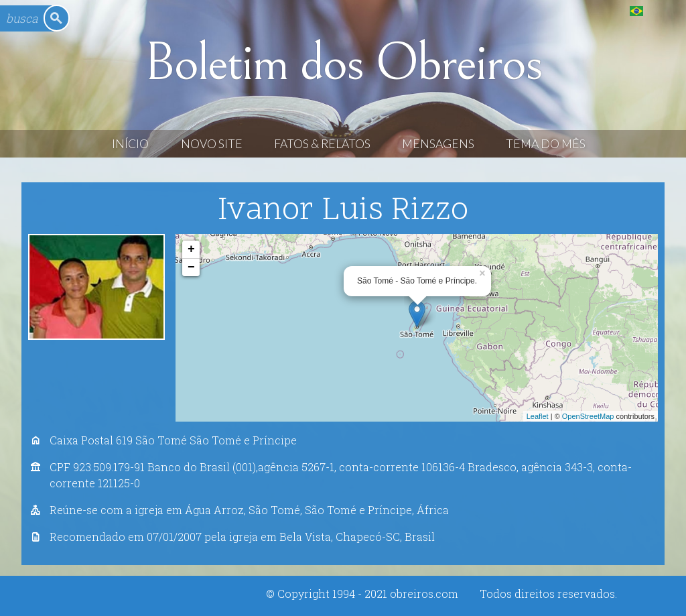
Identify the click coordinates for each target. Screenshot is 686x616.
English (664, 10)
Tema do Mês (546, 144)
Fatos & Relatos (322, 144)
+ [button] (191, 249)
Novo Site (212, 144)
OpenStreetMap (588, 416)
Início (130, 144)
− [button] (191, 267)
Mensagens (438, 144)
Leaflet (538, 416)
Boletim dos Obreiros (343, 63)
